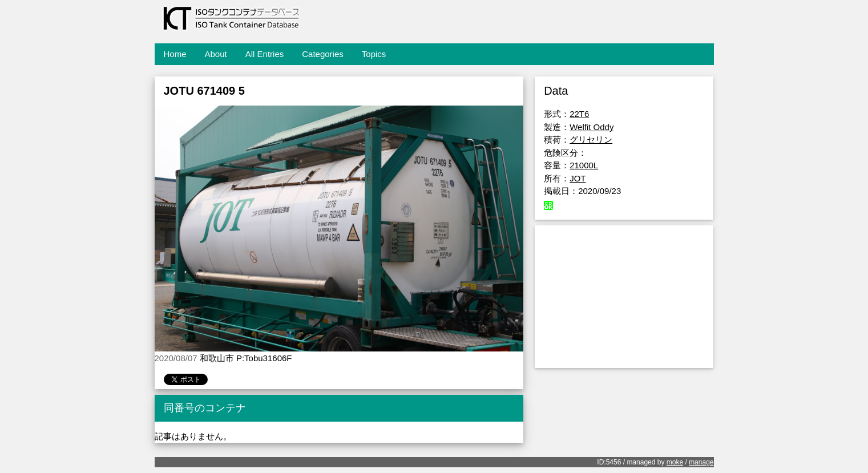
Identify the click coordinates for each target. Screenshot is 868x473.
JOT (578, 178)
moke (675, 462)
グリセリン (591, 140)
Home (175, 54)
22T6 (579, 114)
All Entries (265, 54)
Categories (323, 54)
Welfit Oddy (592, 127)
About (216, 54)
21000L (584, 165)
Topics (374, 54)
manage (701, 462)
